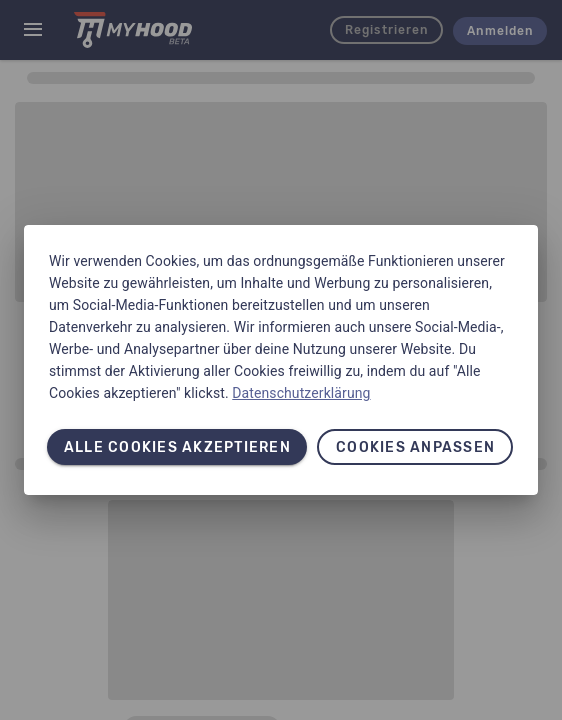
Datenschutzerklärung (301, 393)
